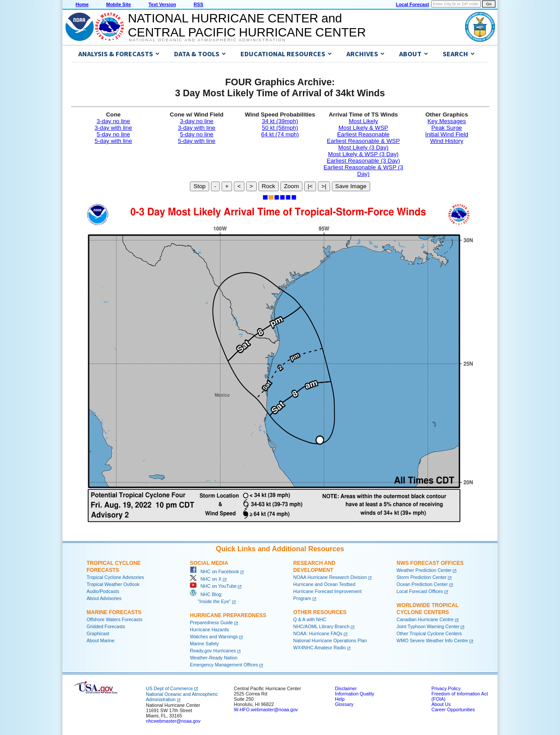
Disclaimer (346, 688)
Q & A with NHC (310, 619)
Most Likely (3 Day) (364, 147)
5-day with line (113, 141)
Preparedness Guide (211, 622)
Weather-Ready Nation (214, 658)
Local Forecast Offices (420, 591)
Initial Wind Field (447, 134)
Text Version (162, 4)
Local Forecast (413, 4)
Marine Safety (204, 644)
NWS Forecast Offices (430, 563)
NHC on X (206, 579)
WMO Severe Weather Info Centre (432, 640)
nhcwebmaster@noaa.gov (173, 721)
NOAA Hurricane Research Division (330, 577)
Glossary (344, 704)
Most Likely (363, 121)
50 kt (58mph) (280, 128)
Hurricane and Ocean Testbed (324, 584)
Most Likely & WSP (363, 128)
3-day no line (113, 121)
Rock (269, 186)
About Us (441, 704)
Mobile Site (119, 4)
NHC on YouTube (213, 586)
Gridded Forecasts (106, 626)
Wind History (447, 141)
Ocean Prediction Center (422, 584)
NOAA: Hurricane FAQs (318, 633)
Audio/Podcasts (103, 591)
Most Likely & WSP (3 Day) (363, 154)
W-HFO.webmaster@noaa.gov (266, 710)
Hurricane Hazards (209, 629)
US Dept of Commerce (169, 688)
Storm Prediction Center (422, 577)
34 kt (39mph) (280, 121)
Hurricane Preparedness (228, 615)
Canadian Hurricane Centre (425, 619)
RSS (198, 4)
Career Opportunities (453, 710)
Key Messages (446, 121)
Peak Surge (447, 128)
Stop (199, 186)
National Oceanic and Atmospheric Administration (207, 40)
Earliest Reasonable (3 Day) (363, 161)
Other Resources (320, 612)
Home (82, 4)
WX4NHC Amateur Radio (320, 648)
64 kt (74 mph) (280, 134)
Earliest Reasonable (363, 134)
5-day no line (113, 134)
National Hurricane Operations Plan (330, 640)
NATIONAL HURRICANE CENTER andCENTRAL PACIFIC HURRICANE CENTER (247, 25)
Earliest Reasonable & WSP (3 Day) (363, 171)
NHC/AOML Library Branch (321, 626)
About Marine (100, 640)
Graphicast (98, 633)
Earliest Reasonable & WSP (364, 141)
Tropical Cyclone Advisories (115, 577)
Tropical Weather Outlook (113, 584)
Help (340, 699)
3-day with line (113, 128)
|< (310, 186)
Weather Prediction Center (424, 570)
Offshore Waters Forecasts (115, 619)
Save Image (351, 186)
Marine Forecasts (114, 612)
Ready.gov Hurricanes (213, 651)
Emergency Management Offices (224, 665)
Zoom (291, 186)
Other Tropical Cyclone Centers (429, 633)
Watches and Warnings (214, 637)
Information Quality (355, 694)
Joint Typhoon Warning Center (428, 626)
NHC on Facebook (215, 571)
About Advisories (104, 598)
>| (324, 186)
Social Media (209, 563)
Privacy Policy (446, 688)
